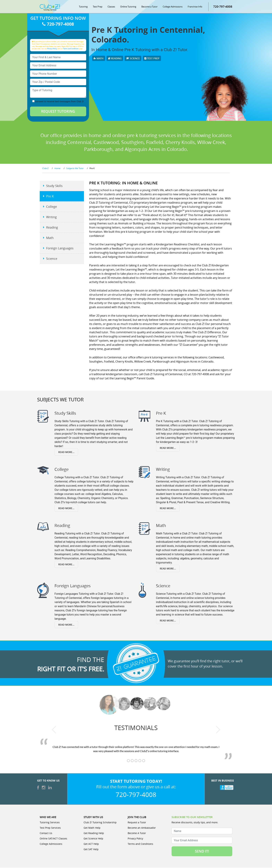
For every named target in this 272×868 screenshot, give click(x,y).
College (52, 207)
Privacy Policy (52, 49)
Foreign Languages (60, 249)
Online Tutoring (128, 7)
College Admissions (173, 7)
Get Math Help (92, 828)
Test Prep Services (50, 828)
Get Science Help (93, 839)
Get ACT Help (91, 844)
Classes (111, 7)
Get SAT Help (91, 850)
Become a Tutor (149, 7)
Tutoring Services (50, 823)
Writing (51, 217)
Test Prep (98, 7)
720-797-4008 (223, 7)
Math (99, 59)
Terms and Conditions (71, 49)
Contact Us (46, 833)
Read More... (66, 452)
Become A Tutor (137, 833)
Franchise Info (195, 7)
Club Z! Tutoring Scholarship (100, 823)
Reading (115, 59)
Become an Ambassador (142, 828)
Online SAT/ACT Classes (53, 839)
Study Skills (54, 186)
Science (133, 59)
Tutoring (83, 7)
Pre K (50, 197)
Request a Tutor (137, 823)
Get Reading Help (94, 833)
